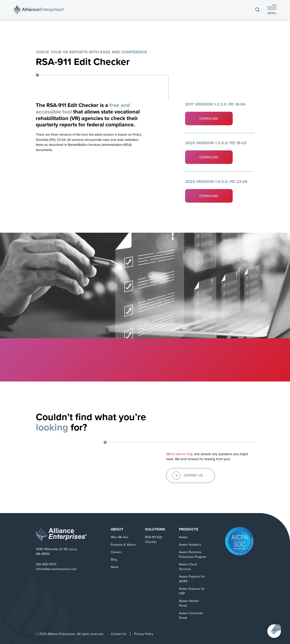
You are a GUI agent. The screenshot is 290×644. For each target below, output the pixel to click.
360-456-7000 (46, 564)
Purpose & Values (123, 545)
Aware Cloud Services (188, 567)
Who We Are (120, 537)
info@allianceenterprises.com (56, 569)
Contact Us (119, 634)
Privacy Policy (144, 634)
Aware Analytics (190, 545)
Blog (114, 560)
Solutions (155, 529)
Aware (183, 537)
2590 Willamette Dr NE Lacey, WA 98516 (57, 552)
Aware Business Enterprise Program (193, 554)
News (115, 567)
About (117, 529)
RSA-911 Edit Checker (153, 540)
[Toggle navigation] (272, 10)
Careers (116, 552)
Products (189, 529)
